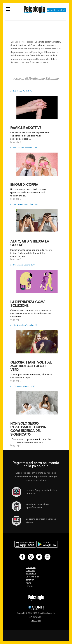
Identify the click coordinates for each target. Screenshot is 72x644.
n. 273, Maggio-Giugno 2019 (22, 265)
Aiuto (28, 583)
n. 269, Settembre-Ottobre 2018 (24, 204)
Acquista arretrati (56, 10)
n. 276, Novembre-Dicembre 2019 (24, 325)
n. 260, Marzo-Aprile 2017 (21, 91)
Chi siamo (31, 567)
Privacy (29, 586)
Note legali (36, 621)
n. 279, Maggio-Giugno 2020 (23, 386)
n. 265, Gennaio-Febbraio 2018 (24, 148)
